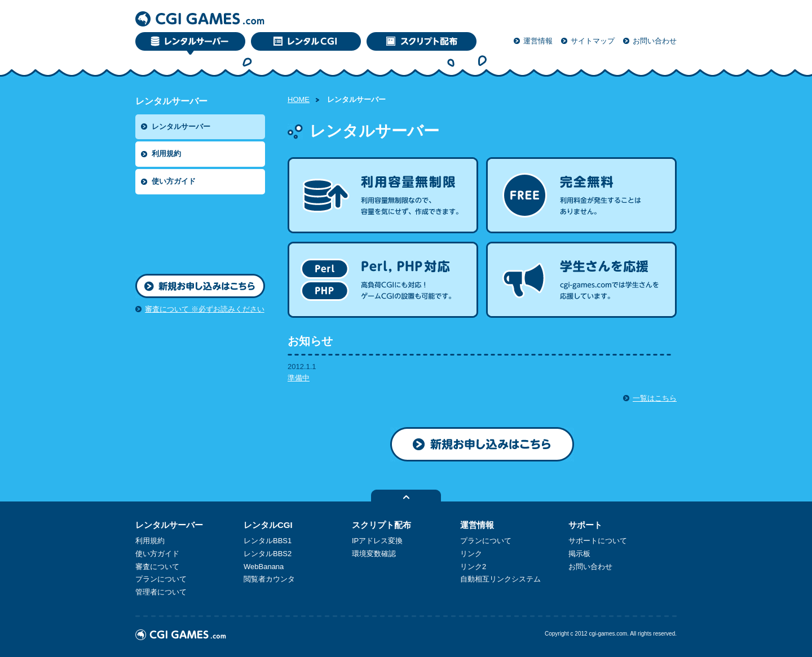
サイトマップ (593, 41)
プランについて (161, 579)
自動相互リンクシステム (500, 579)
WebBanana (264, 567)
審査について (157, 567)
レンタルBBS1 (268, 541)
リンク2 (473, 567)
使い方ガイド (174, 181)
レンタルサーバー (181, 126)
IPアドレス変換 (377, 541)
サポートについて (598, 541)
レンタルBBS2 (268, 554)
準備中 (299, 378)
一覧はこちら (655, 398)
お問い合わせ (655, 41)
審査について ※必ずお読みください (205, 309)
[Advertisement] (186, 232)
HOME (299, 99)
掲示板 (579, 554)
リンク (471, 554)
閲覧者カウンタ (269, 579)
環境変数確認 (374, 554)
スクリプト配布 (381, 525)
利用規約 (166, 154)
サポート (585, 525)
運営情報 (538, 41)
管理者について (161, 592)
